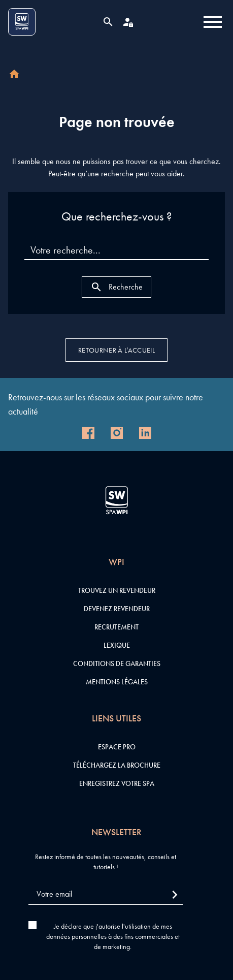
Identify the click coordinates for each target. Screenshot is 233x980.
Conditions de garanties (117, 663)
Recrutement (117, 627)
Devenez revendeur (117, 609)
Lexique (117, 645)
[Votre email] (106, 894)
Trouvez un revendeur (117, 590)
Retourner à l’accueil (117, 350)
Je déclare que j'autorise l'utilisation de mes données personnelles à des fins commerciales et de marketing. (113, 936)
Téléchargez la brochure (117, 765)
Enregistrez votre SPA (117, 783)
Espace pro (117, 747)
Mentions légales (117, 682)
